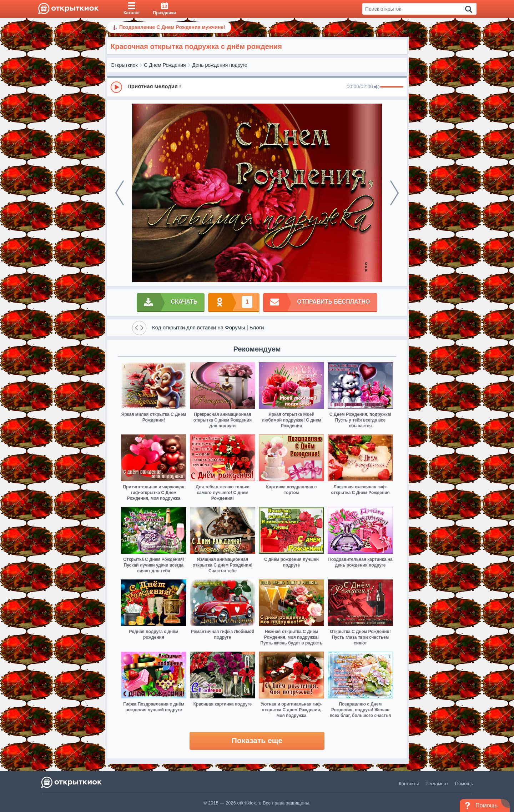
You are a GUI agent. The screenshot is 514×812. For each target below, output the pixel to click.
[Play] (116, 87)
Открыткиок (124, 65)
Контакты (409, 784)
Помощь (464, 784)
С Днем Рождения (165, 65)
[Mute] (377, 87)
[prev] (120, 193)
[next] (394, 193)
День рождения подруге (220, 65)
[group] (257, 87)
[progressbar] (392, 87)
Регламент (437, 784)
